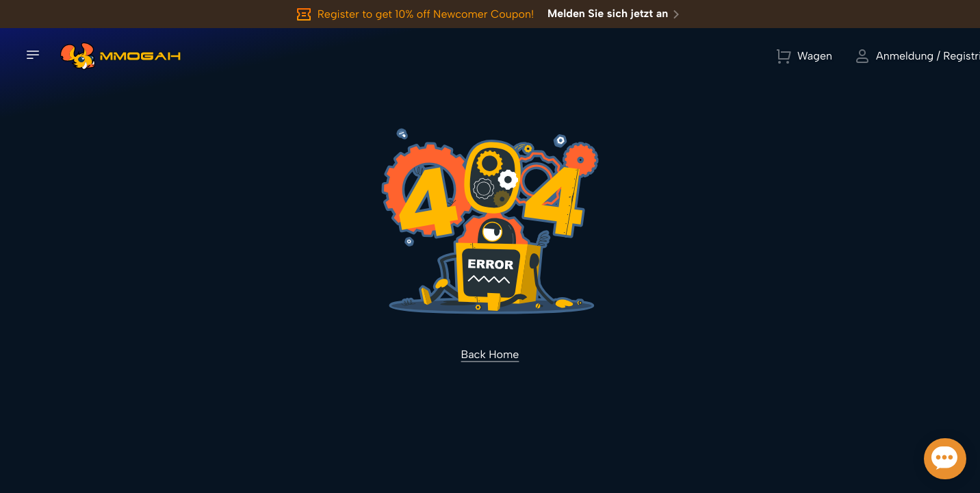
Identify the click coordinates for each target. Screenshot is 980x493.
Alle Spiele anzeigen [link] (505, 58)
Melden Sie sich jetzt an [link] (616, 14)
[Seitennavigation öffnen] (33, 57)
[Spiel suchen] (385, 58)
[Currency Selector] (803, 58)
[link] (78, 58)
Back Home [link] (490, 358)
